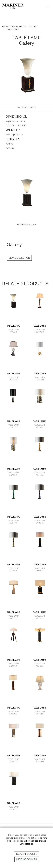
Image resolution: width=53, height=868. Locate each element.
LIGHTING (21, 27)
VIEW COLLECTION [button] (19, 258)
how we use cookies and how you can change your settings (27, 841)
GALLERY (33, 27)
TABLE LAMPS (12, 30)
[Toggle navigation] (47, 6)
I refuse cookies (27, 859)
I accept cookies (27, 854)
